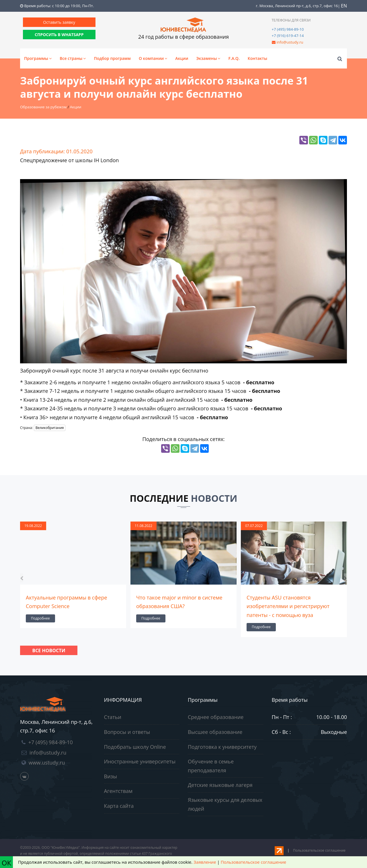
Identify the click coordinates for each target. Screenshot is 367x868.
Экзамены (208, 58)
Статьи (113, 717)
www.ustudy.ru (47, 763)
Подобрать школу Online (135, 747)
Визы (111, 776)
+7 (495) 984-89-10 (288, 29)
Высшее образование (215, 732)
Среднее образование (216, 717)
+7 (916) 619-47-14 (288, 36)
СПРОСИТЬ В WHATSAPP (59, 35)
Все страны (73, 58)
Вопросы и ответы (127, 732)
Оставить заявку (59, 22)
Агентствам (118, 791)
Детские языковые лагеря (220, 785)
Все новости (49, 650)
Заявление (205, 862)
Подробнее (40, 618)
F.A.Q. (234, 58)
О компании (153, 58)
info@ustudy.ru (290, 42)
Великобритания (50, 428)
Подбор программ (112, 58)
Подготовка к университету (222, 747)
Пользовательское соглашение (319, 850)
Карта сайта (119, 806)
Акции (182, 58)
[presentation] (22, 578)
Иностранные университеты (140, 761)
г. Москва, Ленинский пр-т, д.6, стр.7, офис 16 (297, 6)
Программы (38, 58)
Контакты (257, 58)
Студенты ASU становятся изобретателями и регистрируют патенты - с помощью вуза (288, 606)
